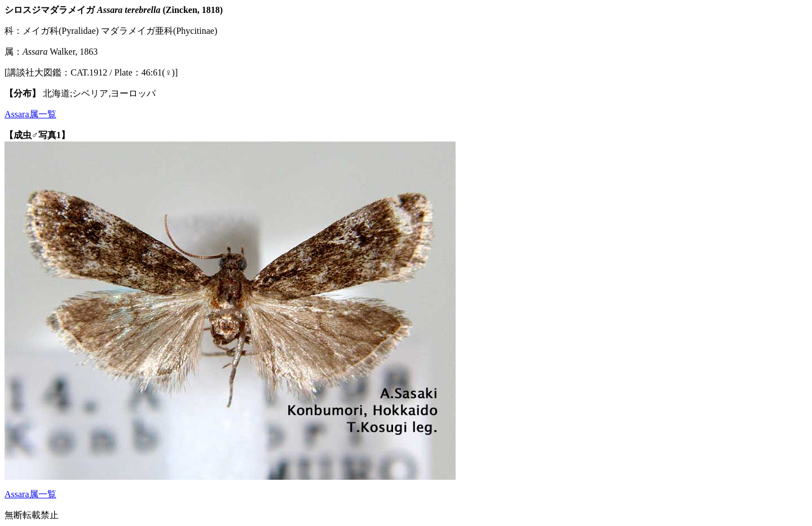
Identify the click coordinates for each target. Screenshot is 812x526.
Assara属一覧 (30, 114)
